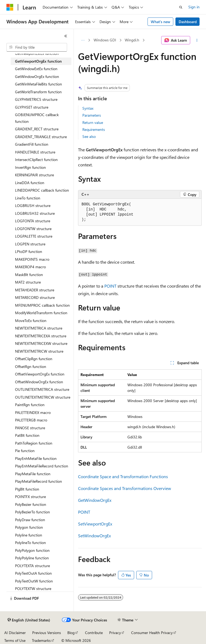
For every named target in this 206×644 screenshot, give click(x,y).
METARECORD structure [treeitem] (35, 297)
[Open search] (181, 7)
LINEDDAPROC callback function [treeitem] (42, 190)
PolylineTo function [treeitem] (30, 543)
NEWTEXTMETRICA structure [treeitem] (39, 328)
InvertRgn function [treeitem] (30, 167)
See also (89, 136)
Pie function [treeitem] (25, 451)
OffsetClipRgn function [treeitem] (34, 359)
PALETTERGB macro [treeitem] (31, 420)
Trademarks (41, 640)
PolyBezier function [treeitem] (31, 504)
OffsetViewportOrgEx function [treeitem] (40, 374)
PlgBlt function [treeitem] (27, 489)
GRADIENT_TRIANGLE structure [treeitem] (41, 137)
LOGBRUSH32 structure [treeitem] (35, 213)
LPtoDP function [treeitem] (29, 251)
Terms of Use (15, 640)
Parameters (92, 115)
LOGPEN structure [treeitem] (30, 244)
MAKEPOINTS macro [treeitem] (32, 259)
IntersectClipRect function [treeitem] (36, 160)
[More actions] (197, 40)
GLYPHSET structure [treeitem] (32, 107)
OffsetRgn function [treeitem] (31, 366)
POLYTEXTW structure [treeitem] (33, 588)
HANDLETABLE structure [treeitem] (35, 152)
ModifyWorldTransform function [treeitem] (41, 313)
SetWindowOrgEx (94, 536)
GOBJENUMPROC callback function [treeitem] (37, 118)
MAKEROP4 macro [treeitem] (30, 267)
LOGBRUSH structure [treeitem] (33, 205)
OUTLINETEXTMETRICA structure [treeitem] (42, 389)
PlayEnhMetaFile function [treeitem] (36, 458)
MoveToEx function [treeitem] (31, 321)
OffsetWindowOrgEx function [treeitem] (39, 382)
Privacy (115, 633)
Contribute (94, 633)
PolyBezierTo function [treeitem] (32, 512)
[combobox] (37, 47)
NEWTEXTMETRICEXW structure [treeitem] (41, 343)
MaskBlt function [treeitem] (29, 275)
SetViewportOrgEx (95, 524)
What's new (161, 22)
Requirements (94, 129)
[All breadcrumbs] (83, 40)
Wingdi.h (132, 40)
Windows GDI (105, 40)
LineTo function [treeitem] (28, 198)
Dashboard (188, 22)
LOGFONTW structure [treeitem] (33, 229)
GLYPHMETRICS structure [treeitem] (36, 99)
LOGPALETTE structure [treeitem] (34, 236)
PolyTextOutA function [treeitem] (33, 573)
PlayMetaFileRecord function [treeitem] (38, 481)
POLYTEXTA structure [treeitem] (32, 566)
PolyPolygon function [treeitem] (32, 550)
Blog (71, 633)
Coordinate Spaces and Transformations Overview (125, 488)
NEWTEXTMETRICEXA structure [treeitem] (41, 336)
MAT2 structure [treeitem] (28, 282)
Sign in (194, 7)
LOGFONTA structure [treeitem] (33, 221)
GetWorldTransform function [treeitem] (38, 92)
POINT (110, 286)
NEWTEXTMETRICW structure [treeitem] (39, 351)
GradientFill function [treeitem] (32, 144)
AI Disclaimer (15, 633)
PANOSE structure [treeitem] (30, 428)
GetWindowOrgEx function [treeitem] (37, 76)
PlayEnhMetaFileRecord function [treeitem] (42, 466)
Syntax (88, 108)
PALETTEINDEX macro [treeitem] (33, 412)
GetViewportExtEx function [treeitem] (37, 53)
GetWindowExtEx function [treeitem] (36, 69)
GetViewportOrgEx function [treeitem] (38, 61)
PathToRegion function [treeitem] (34, 443)
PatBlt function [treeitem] (27, 435)
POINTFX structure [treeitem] (30, 497)
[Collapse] (66, 36)
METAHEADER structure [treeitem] (35, 290)
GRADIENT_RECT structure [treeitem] (37, 129)
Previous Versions (47, 633)
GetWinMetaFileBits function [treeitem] (38, 84)
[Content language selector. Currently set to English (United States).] (29, 620)
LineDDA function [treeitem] (30, 183)
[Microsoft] (10, 7)
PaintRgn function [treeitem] (30, 405)
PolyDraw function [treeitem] (30, 520)
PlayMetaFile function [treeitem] (33, 474)
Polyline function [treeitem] (29, 535)
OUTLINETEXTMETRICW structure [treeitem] (43, 397)
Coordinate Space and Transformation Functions (123, 476)
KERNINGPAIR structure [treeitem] (34, 175)
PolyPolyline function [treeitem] (32, 558)
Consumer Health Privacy (152, 633)
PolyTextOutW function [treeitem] (34, 581)
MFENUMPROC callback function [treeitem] (42, 305)
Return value (93, 122)
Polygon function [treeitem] (29, 527)
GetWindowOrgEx (95, 500)
